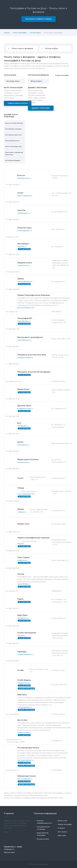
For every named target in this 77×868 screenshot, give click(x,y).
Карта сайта (62, 836)
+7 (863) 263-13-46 (13, 416)
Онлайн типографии (62, 75)
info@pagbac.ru (9, 849)
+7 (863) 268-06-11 (13, 609)
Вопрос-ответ (63, 821)
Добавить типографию (41, 108)
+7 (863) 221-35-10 (13, 237)
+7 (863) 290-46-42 (13, 451)
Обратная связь (9, 852)
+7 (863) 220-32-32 (13, 532)
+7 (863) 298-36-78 (59, 478)
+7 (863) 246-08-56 (13, 289)
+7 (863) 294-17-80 (13, 329)
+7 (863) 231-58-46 (59, 381)
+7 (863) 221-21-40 (13, 551)
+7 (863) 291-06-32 (13, 364)
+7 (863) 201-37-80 (13, 399)
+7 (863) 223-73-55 (13, 272)
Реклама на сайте (43, 839)
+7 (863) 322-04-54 (13, 626)
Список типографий (20, 33)
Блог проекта (62, 832)
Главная (7, 33)
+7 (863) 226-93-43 (13, 202)
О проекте (61, 828)
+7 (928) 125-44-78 (59, 714)
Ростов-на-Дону (35, 33)
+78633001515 (57, 741)
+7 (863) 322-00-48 (13, 185)
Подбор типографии (65, 824)
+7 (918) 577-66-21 (59, 671)
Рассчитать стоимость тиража (38, 19)
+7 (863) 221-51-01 (13, 254)
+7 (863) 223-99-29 (13, 347)
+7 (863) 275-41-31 (59, 511)
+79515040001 (57, 770)
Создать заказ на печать (18, 103)
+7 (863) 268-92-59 (13, 643)
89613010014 (57, 312)
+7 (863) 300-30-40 (13, 568)
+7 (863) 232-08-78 (13, 220)
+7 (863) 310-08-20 (13, 501)
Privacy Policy (44, 864)
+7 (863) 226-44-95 (13, 661)
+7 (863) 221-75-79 (13, 434)
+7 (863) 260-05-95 (13, 469)
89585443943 (57, 591)
